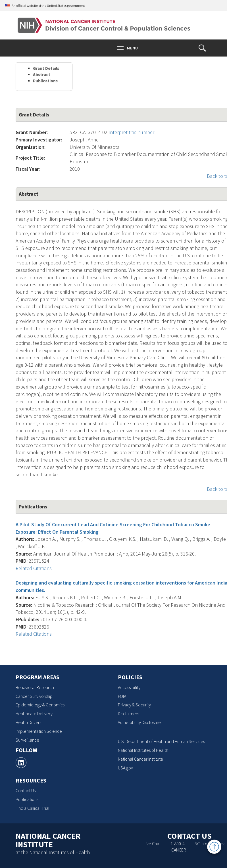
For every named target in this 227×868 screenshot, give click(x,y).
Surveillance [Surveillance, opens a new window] (27, 740)
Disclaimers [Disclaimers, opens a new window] (128, 713)
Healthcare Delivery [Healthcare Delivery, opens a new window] (34, 713)
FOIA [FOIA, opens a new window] (122, 696)
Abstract (42, 75)
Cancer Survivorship (34, 696)
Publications (45, 81)
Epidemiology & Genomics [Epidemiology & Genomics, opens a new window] (40, 705)
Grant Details (46, 68)
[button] (202, 48)
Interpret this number (131, 132)
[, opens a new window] (21, 763)
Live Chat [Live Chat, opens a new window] (152, 844)
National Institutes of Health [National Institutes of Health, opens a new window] (143, 750)
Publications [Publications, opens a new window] (27, 799)
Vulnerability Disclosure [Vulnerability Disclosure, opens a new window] (139, 722)
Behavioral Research (35, 687)
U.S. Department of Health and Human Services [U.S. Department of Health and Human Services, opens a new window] (161, 741)
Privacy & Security (134, 705)
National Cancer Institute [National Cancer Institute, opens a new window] (140, 759)
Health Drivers (28, 722)
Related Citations (34, 568)
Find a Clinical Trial (33, 808)
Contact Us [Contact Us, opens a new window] (26, 790)
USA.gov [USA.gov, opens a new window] (125, 768)
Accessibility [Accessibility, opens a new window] (129, 687)
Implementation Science (39, 731)
